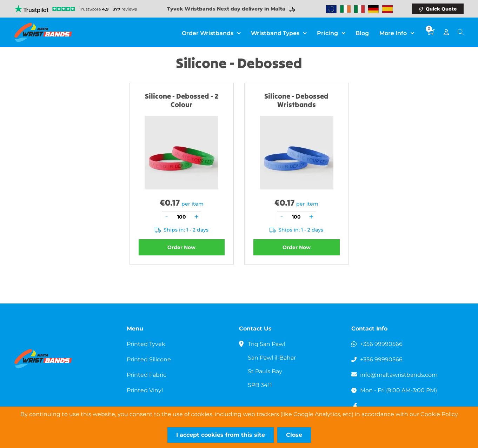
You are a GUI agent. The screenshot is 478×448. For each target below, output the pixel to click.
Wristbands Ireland (345, 9)
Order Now (181, 247)
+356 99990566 (381, 344)
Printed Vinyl (145, 390)
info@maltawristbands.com (399, 375)
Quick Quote (441, 9)
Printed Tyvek (146, 344)
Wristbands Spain (387, 9)
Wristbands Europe (331, 9)
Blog (362, 33)
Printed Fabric (147, 375)
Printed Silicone (149, 359)
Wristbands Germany (373, 9)
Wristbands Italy (359, 9)
